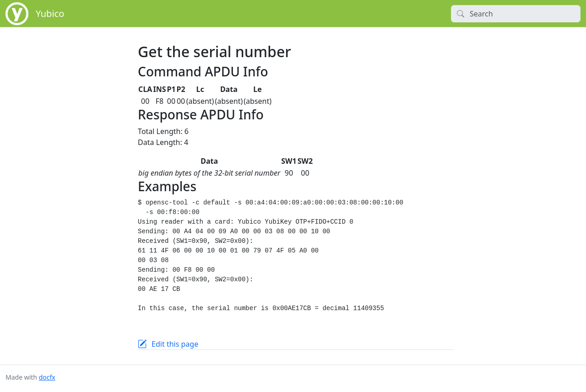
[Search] (516, 14)
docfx (47, 377)
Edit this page (175, 344)
